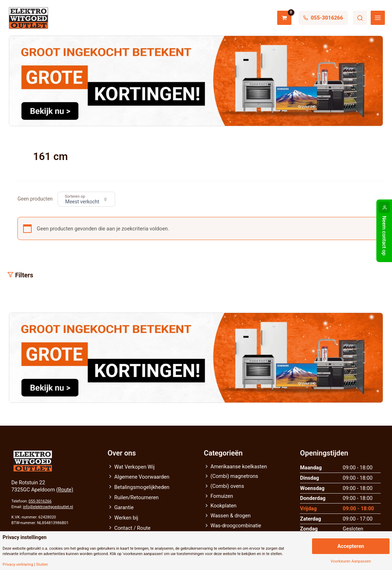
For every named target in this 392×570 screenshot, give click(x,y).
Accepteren (351, 546)
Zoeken (360, 18)
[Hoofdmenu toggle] (378, 18)
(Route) (65, 490)
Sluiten (42, 564)
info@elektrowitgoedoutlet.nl (48, 507)
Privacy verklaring (18, 564)
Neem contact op (384, 236)
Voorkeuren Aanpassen (351, 561)
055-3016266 (40, 501)
